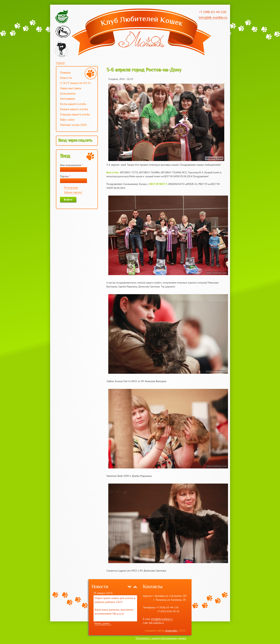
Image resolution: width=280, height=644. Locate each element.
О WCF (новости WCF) (76, 83)
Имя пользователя (71, 165)
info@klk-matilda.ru (162, 619)
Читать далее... (103, 623)
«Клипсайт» (171, 631)
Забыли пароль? (73, 192)
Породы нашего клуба (75, 114)
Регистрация (71, 188)
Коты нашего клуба (73, 104)
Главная (60, 63)
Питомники (68, 99)
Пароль (65, 176)
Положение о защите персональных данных (161, 638)
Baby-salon (76, 120)
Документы (68, 94)
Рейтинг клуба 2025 (76, 125)
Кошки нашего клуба (74, 109)
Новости (66, 78)
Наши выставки (76, 89)
